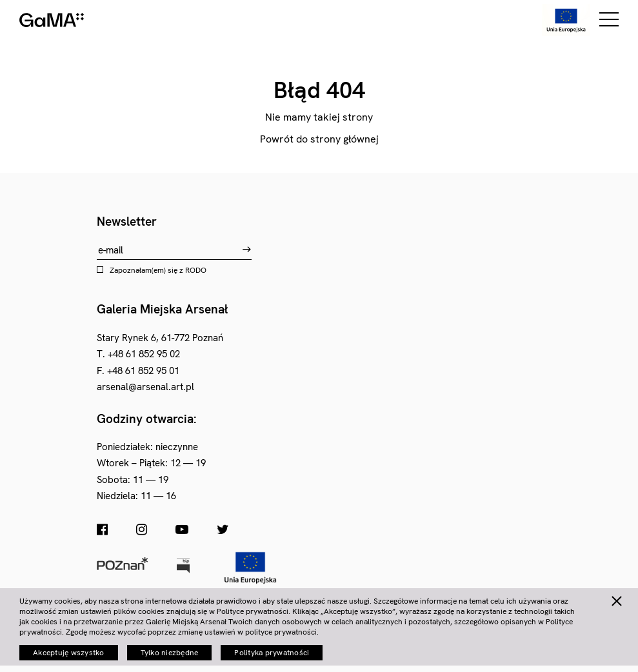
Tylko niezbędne (170, 653)
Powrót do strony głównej (319, 139)
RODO (196, 270)
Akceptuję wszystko (69, 653)
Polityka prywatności (272, 653)
